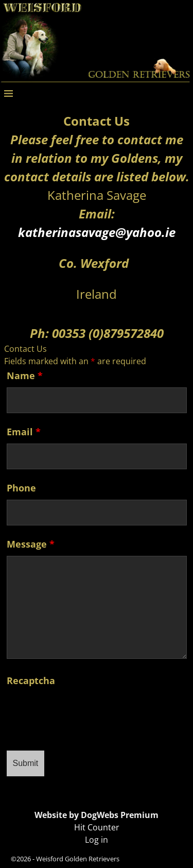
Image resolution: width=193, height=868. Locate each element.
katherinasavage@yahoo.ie (97, 232)
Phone (21, 488)
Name (25, 376)
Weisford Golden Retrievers (78, 859)
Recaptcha (31, 680)
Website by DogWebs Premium (97, 815)
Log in (97, 840)
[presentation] (85, 712)
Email (24, 432)
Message (31, 544)
